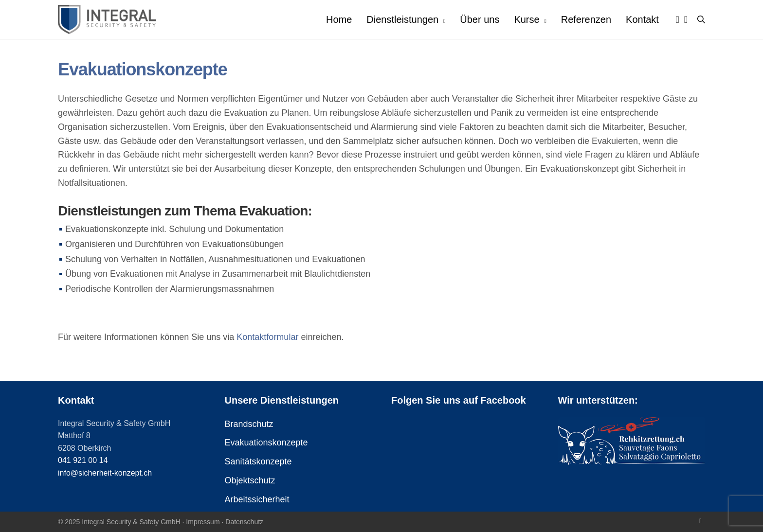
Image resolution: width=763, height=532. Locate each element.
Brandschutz (249, 424)
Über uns (480, 19)
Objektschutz (250, 480)
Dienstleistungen (402, 19)
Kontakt (642, 19)
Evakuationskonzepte (266, 443)
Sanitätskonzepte (258, 461)
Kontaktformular (267, 337)
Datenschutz (244, 522)
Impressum (203, 522)
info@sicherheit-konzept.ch (105, 473)
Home (339, 19)
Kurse (527, 19)
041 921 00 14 (83, 460)
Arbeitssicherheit (257, 499)
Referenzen (586, 19)
